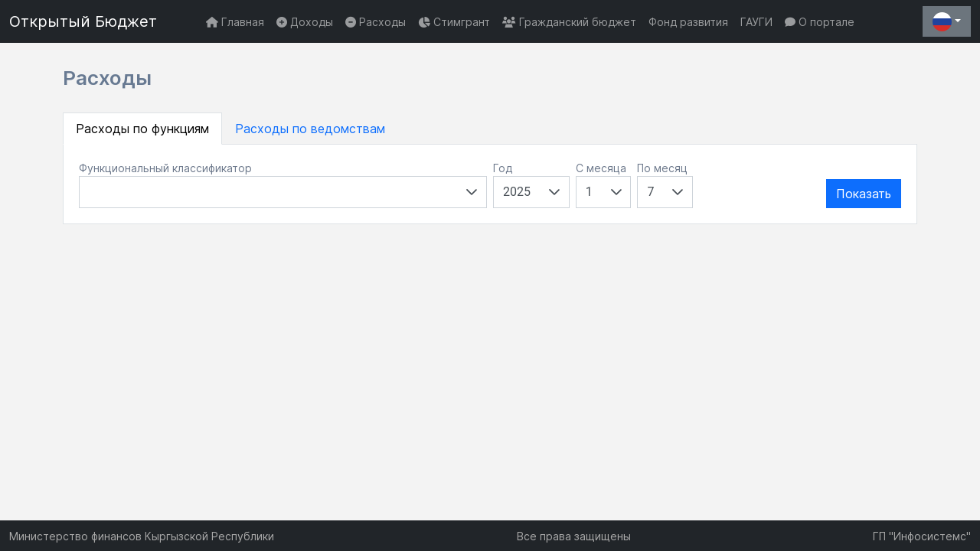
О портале (820, 22)
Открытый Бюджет (83, 21)
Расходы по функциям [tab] (142, 129)
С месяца (601, 168)
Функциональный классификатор (165, 168)
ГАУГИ (756, 22)
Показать (864, 194)
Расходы (376, 22)
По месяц (662, 168)
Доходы (305, 22)
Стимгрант (454, 22)
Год (503, 168)
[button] (472, 192)
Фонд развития (688, 22)
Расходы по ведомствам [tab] (310, 129)
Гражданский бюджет (569, 22)
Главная (235, 22)
